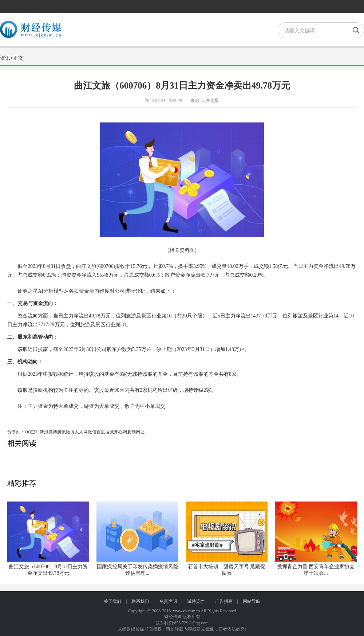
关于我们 (112, 601)
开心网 (120, 432)
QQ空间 (32, 432)
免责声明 (168, 601)
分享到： (16, 432)
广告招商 (224, 601)
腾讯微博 (66, 432)
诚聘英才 (196, 601)
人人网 (81, 432)
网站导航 (252, 601)
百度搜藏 (105, 432)
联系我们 (140, 601)
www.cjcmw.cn (186, 611)
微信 (92, 432)
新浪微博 (48, 432)
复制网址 (136, 432)
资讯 (5, 58)
